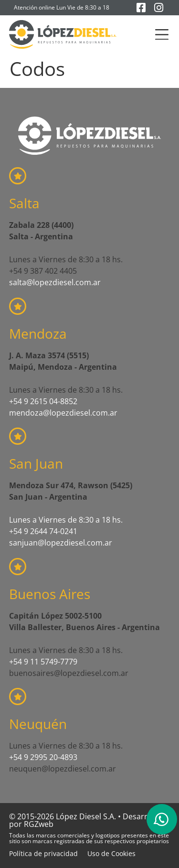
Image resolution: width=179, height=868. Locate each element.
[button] (162, 35)
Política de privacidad (43, 853)
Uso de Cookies (111, 853)
